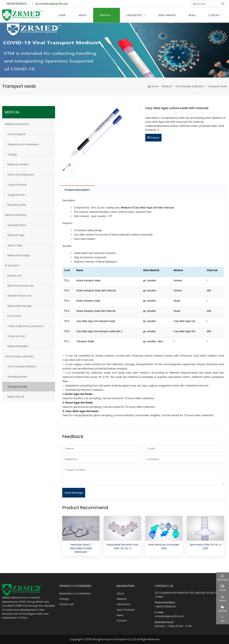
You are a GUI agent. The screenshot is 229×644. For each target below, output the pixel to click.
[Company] (184, 459)
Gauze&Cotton (17, 225)
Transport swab (17, 387)
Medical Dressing (16, 215)
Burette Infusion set (20, 296)
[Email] (184, 449)
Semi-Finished (167, 15)
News (192, 15)
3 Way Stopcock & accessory (25, 326)
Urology (12, 154)
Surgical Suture (17, 185)
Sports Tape (15, 245)
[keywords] (205, 4)
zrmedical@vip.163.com (54, 4)
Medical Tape (16, 235)
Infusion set (15, 276)
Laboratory (134, 15)
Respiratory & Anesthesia (23, 144)
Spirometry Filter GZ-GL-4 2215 (205, 546)
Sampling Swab (17, 377)
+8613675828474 (16, 4)
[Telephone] (102, 459)
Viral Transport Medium (22, 366)
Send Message (74, 493)
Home (62, 15)
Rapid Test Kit (16, 397)
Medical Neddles (18, 346)
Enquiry (153, 138)
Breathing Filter (17, 205)
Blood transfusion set (21, 286)
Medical (105, 15)
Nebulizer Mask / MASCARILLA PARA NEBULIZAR (81, 548)
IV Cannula (14, 316)
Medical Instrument (17, 124)
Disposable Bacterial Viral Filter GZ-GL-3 (122, 546)
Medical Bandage (19, 255)
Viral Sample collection (19, 356)
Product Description (77, 190)
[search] (223, 4)
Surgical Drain (16, 195)
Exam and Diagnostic (21, 175)
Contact (214, 15)
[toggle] (52, 124)
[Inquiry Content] (143, 475)
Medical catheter (18, 164)
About (83, 15)
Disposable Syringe (19, 306)
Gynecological (17, 134)
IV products (12, 265)
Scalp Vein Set (16, 336)
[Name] (102, 449)
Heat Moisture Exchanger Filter (164, 546)
